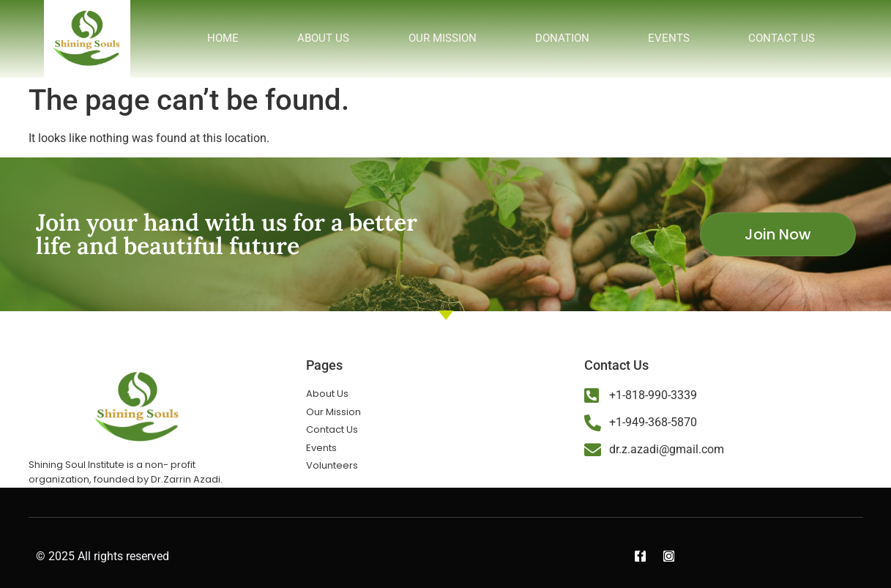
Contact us (782, 38)
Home (223, 38)
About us (323, 38)
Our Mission (443, 38)
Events (669, 38)
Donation (562, 38)
